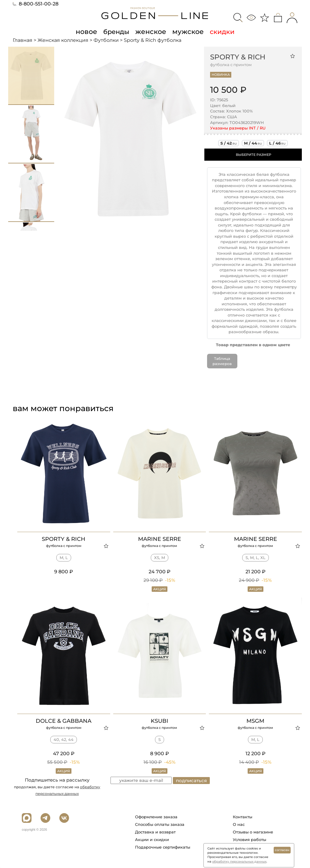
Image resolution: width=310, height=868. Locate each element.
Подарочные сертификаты (163, 847)
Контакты (242, 817)
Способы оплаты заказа (160, 824)
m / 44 (253, 143)
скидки (219, 32)
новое (88, 32)
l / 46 (277, 143)
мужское (186, 32)
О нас (239, 824)
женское (151, 32)
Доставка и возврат (155, 832)
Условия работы (249, 840)
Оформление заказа (156, 817)
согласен (282, 850)
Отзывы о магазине (253, 832)
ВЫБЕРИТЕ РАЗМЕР (254, 154)
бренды (117, 32)
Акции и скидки (152, 840)
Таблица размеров (222, 361)
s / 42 (229, 143)
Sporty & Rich (238, 57)
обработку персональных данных (239, 861)
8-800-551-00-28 (36, 4)
